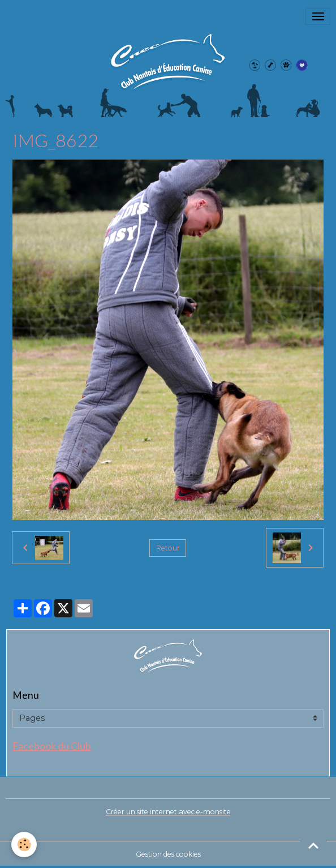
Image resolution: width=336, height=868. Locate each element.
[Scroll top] (313, 845)
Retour (168, 548)
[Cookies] (24, 845)
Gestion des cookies (168, 854)
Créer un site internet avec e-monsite (168, 812)
